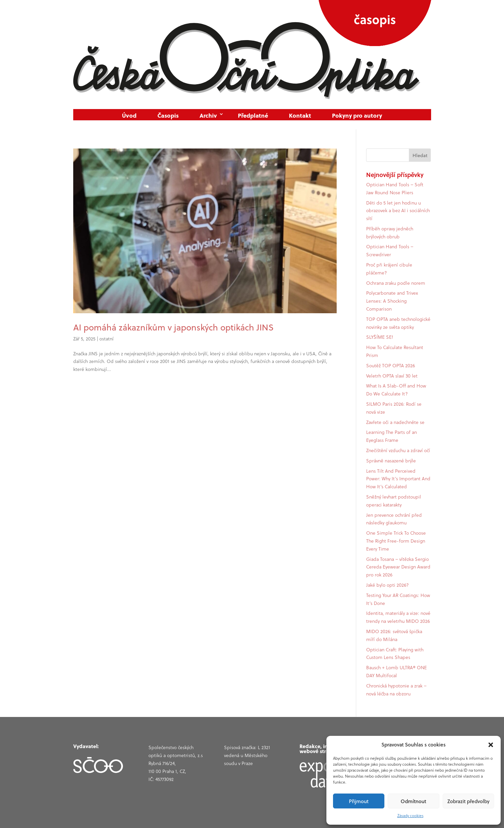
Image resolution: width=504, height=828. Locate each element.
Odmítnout (413, 801)
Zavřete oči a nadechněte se (395, 422)
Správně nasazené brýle (391, 461)
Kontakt (300, 116)
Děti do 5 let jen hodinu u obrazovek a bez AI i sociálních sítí (398, 211)
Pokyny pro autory (357, 116)
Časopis (168, 116)
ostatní (107, 339)
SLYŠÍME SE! (380, 337)
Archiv (208, 116)
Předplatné (253, 116)
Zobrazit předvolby (468, 801)
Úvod (129, 116)
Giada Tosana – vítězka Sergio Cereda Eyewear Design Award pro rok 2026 (398, 567)
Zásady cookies (410, 816)
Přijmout (359, 801)
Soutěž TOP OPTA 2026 (391, 366)
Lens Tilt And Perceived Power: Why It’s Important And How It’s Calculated (398, 479)
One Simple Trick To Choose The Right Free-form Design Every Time (396, 541)
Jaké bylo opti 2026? (388, 585)
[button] (491, 745)
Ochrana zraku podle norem (396, 283)
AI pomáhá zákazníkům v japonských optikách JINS (173, 327)
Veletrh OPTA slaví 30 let (392, 376)
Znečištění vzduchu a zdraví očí (398, 450)
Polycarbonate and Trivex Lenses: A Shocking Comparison (392, 301)
